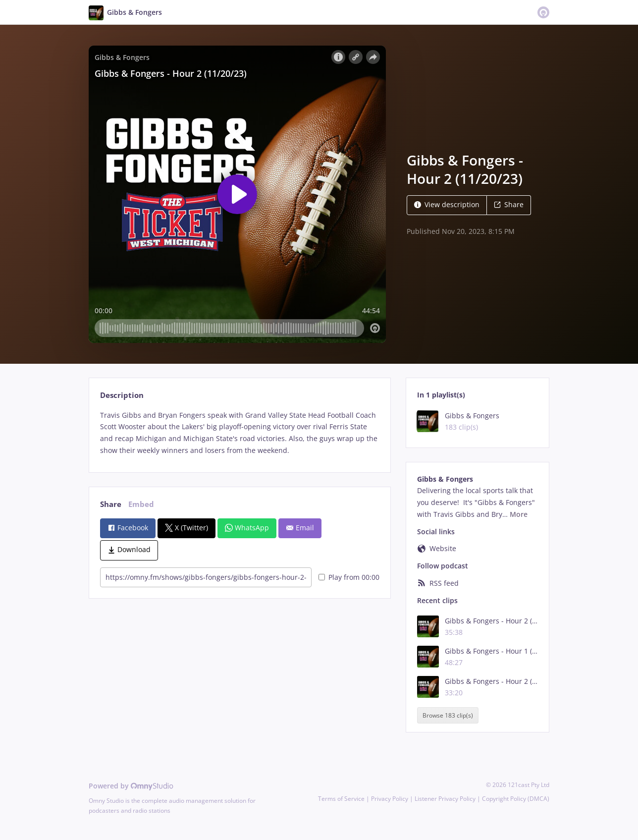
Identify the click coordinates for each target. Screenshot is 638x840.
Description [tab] (122, 395)
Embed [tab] (141, 504)
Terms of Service (341, 799)
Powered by (131, 786)
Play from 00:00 (349, 577)
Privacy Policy (390, 799)
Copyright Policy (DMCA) (516, 799)
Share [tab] (111, 504)
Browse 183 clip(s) (448, 715)
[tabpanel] (239, 433)
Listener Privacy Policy (445, 799)
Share (509, 204)
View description (447, 204)
